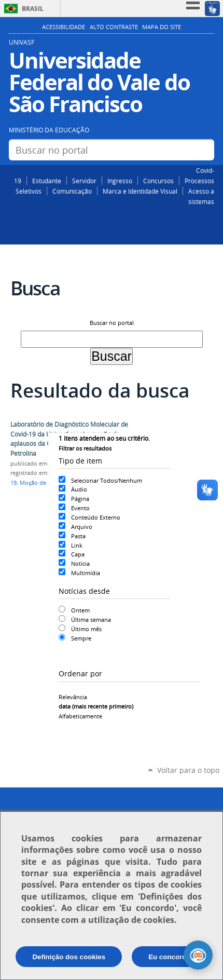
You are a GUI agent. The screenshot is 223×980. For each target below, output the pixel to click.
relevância (73, 697)
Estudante (47, 181)
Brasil (33, 9)
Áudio (79, 489)
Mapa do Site (162, 27)
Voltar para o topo (188, 770)
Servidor (84, 181)
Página (80, 499)
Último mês (86, 629)
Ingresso (120, 181)
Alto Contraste (114, 27)
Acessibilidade (64, 27)
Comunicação (72, 191)
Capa (78, 554)
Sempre (81, 638)
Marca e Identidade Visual (140, 191)
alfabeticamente (80, 716)
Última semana (91, 620)
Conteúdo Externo (96, 517)
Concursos (158, 181)
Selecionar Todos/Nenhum (107, 480)
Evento (80, 508)
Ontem (80, 610)
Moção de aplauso (44, 483)
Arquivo (82, 527)
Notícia (80, 563)
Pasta (78, 536)
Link (77, 545)
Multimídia (86, 573)
